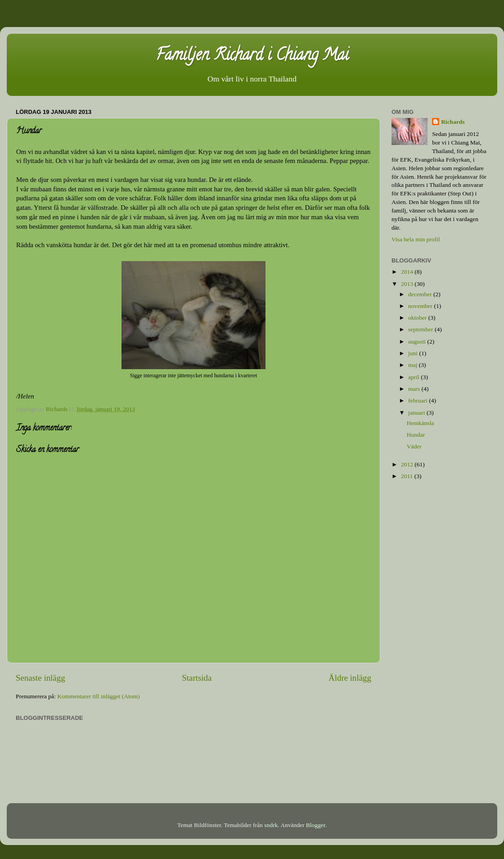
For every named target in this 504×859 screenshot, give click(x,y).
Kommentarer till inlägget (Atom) (98, 696)
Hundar (416, 435)
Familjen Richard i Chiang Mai (252, 56)
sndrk (271, 825)
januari (417, 413)
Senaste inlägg (40, 678)
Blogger (316, 825)
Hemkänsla (421, 423)
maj (414, 365)
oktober (418, 318)
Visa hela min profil (416, 239)
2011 (408, 476)
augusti (418, 341)
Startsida (197, 678)
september (421, 329)
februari (418, 400)
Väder (414, 446)
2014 (408, 272)
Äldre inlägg (350, 678)
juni (414, 353)
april (414, 377)
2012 (408, 464)
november (421, 306)
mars (415, 389)
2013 (408, 284)
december (421, 294)
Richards (453, 122)
